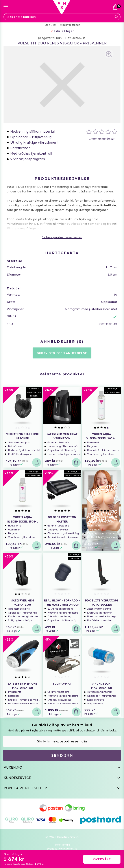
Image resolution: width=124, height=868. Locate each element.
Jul (55, 25)
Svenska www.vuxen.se (62, 849)
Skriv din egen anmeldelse (62, 353)
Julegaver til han (70, 25)
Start (47, 25)
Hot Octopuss (75, 38)
